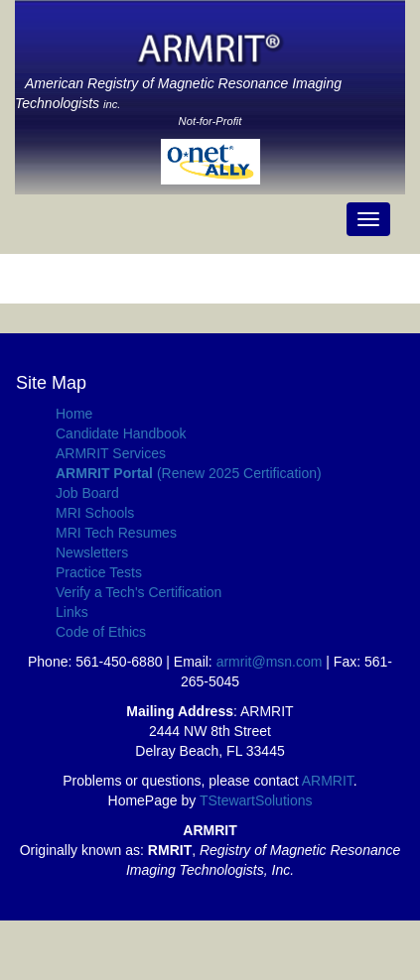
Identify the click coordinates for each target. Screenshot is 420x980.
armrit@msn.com (270, 662)
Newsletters (92, 552)
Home (74, 414)
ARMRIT (328, 781)
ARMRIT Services (111, 453)
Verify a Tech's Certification (139, 592)
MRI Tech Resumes (116, 533)
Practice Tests (99, 572)
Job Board (87, 493)
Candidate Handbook (121, 433)
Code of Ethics (101, 632)
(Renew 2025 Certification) (189, 473)
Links (72, 612)
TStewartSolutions (256, 800)
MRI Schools (95, 513)
